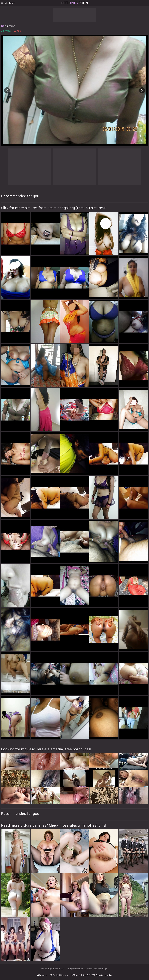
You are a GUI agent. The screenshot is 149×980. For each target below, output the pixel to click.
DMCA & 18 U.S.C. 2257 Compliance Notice (92, 975)
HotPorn (75, 3)
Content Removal (59, 975)
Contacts (42, 975)
